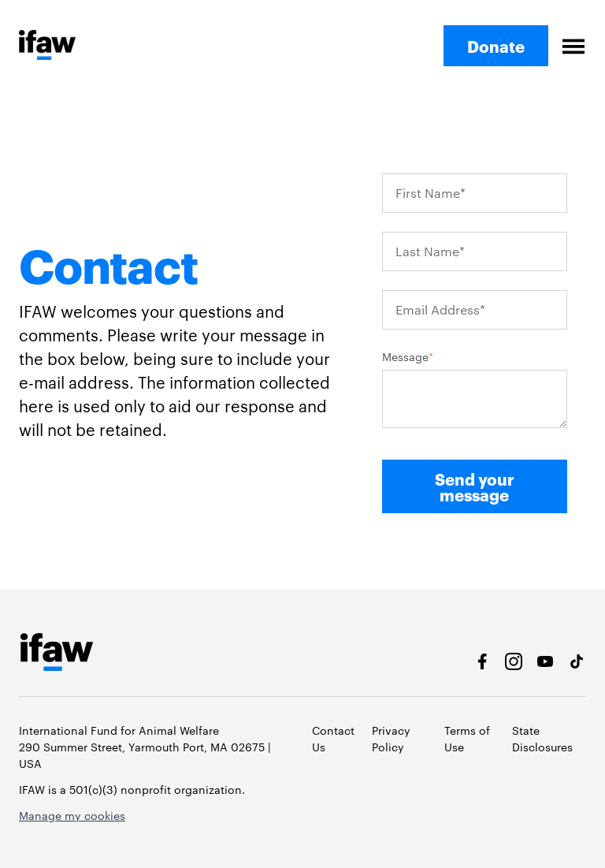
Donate (496, 46)
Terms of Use (467, 738)
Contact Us (333, 738)
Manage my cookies (72, 815)
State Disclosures (542, 738)
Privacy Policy (391, 738)
